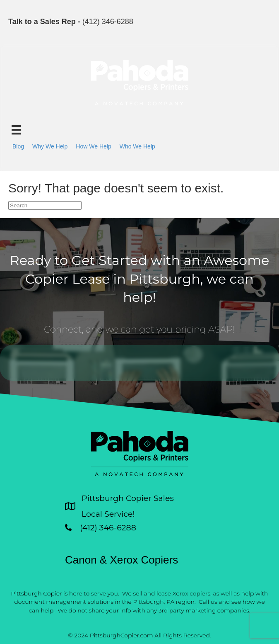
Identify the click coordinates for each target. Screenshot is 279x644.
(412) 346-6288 (108, 22)
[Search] (45, 205)
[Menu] (16, 130)
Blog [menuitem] (18, 146)
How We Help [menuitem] (93, 146)
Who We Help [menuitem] (137, 146)
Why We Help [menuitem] (50, 146)
